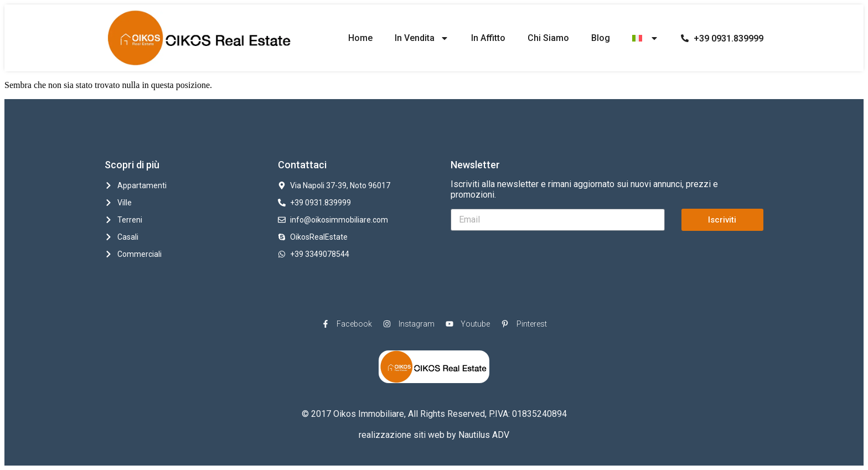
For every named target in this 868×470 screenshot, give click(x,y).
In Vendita (422, 38)
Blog (601, 38)
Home (360, 38)
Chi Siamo (548, 38)
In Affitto (488, 38)
